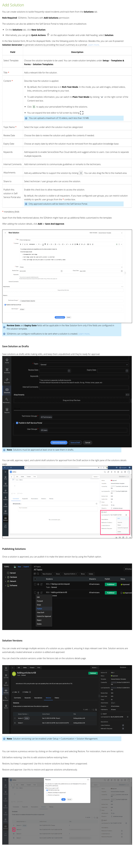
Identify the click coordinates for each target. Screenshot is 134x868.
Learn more (93, 45)
